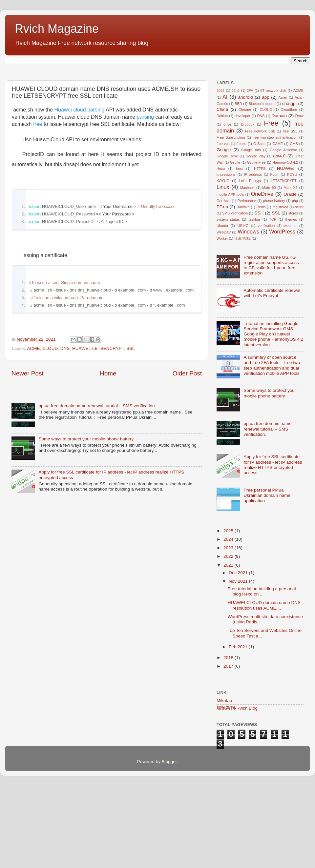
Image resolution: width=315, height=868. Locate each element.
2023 (229, 630)
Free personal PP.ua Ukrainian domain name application (267, 577)
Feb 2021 (239, 729)
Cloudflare (289, 192)
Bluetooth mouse (262, 186)
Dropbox (248, 206)
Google (224, 232)
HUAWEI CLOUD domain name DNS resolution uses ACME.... (264, 687)
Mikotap (224, 783)
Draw (299, 198)
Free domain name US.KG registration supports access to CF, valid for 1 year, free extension (271, 347)
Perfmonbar (247, 283)
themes (291, 301)
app (266, 179)
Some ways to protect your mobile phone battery (86, 631)
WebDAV (224, 314)
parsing (96, 202)
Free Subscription (231, 219)
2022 (220, 172)
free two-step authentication (275, 219)
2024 (229, 621)
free (38, 216)
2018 (229, 740)
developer (242, 198)
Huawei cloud (71, 202)
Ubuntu (222, 308)
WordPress (282, 313)
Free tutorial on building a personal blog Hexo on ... (262, 673)
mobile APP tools (230, 276)
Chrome (245, 192)
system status (228, 301)
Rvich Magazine (57, 29)
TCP (273, 301)
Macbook (247, 270)
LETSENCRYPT (108, 440)
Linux (223, 269)
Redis (261, 289)
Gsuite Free (256, 244)
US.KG (243, 308)
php (295, 283)
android (246, 179)
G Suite (259, 226)
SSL (131, 440)
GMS (294, 226)
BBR (238, 186)
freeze (241, 226)
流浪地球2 (242, 320)
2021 (229, 647)
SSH (259, 295)
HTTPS (260, 251)
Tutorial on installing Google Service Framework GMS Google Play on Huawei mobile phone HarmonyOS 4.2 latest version (273, 416)
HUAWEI (81, 440)
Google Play (255, 238)
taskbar (254, 301)
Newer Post (28, 566)
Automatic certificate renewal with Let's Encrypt (272, 375)
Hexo (221, 251)
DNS (65, 440)
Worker (222, 320)
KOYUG (223, 263)
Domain (279, 198)
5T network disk (273, 172)
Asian (283, 179)
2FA (250, 172)
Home (108, 566)
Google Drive (227, 238)
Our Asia (223, 283)
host (239, 251)
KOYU (292, 256)
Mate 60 (269, 270)
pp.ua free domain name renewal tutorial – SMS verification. (97, 598)
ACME (34, 440)
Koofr (275, 256)
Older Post (187, 566)
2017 (229, 748)
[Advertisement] (107, 116)
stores (293, 295)
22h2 (236, 172)
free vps (223, 226)
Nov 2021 (239, 663)
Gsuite (235, 244)
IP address (253, 256)
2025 (229, 613)
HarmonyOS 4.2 (285, 244)
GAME (278, 226)
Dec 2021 (239, 655)
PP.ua (222, 289)
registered (280, 289)
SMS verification (235, 295)
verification (266, 308)
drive (227, 206)
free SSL (290, 213)
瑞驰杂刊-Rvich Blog (237, 790)
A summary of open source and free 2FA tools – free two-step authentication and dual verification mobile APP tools (272, 447)
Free (271, 205)
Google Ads (251, 232)
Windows (248, 313)
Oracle (290, 276)
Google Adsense (283, 232)
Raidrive (243, 289)
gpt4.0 (279, 238)
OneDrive (262, 276)
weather (290, 308)
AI (225, 179)
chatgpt (289, 185)
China (222, 191)
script (299, 289)
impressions (226, 256)
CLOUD (50, 440)
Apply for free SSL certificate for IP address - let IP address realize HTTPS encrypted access (273, 547)
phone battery (274, 283)
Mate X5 (290, 270)
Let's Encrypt (250, 263)
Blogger (169, 844)
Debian (222, 198)
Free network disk (260, 213)
